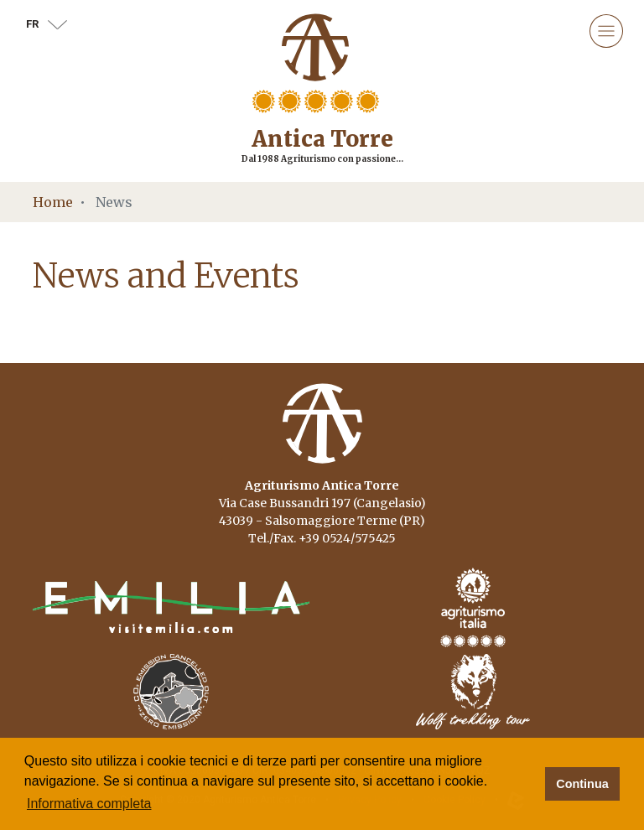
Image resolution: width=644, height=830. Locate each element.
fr (47, 24)
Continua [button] (582, 784)
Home (53, 202)
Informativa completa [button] (89, 804)
